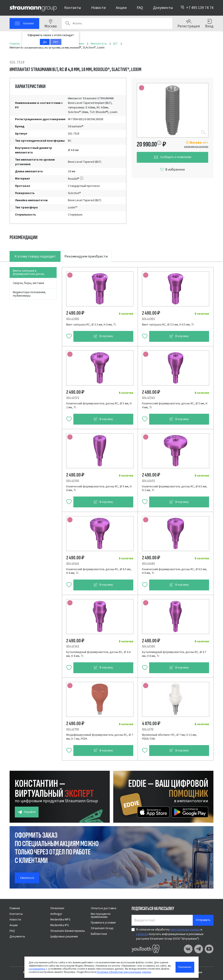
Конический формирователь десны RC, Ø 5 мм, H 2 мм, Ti (99, 405)
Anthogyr (56, 914)
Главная (15, 908)
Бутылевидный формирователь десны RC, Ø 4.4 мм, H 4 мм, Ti (98, 654)
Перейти (27, 812)
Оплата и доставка (104, 908)
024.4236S (148, 646)
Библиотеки (99, 934)
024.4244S (73, 564)
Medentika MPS (60, 920)
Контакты (73, 8)
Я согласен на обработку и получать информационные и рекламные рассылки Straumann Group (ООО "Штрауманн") (170, 934)
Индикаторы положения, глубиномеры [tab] (29, 294)
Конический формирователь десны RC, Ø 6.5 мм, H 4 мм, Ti (99, 571)
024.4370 (148, 729)
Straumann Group (102, 928)
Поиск (68, 23)
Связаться (27, 878)
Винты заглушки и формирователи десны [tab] (29, 272)
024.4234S (73, 646)
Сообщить (173, 157)
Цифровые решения (64, 937)
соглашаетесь (37, 969)
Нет (56, 42)
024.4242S (148, 481)
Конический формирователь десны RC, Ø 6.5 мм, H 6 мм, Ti (175, 571)
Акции (121, 8)
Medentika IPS (60, 925)
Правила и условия (103, 923)
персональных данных (185, 930)
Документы (163, 8)
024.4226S (73, 481)
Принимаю (185, 967)
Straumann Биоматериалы (68, 931)
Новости (99, 8)
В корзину (103, 336)
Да (45, 42)
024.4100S (73, 319)
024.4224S (148, 398)
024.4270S (73, 729)
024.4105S (148, 319)
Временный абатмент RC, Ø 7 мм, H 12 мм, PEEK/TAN (169, 737)
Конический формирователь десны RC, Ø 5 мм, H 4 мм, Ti (175, 405)
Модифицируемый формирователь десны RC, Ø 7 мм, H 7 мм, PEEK (100, 737)
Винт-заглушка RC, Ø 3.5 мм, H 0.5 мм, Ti (168, 325)
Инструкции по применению (101, 915)
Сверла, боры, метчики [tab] (28, 283)
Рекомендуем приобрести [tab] (86, 256)
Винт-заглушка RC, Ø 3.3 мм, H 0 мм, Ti (91, 325)
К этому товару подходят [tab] (35, 256)
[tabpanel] (111, 511)
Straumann (57, 908)
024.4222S (73, 398)
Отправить (203, 920)
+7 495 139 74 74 (197, 8)
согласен (142, 934)
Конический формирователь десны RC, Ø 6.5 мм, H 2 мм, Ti (175, 488)
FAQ (140, 8)
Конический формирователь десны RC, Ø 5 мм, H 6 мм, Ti (99, 488)
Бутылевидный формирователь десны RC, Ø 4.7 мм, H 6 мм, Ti (174, 654)
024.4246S (148, 564)
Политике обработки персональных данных (124, 972)
